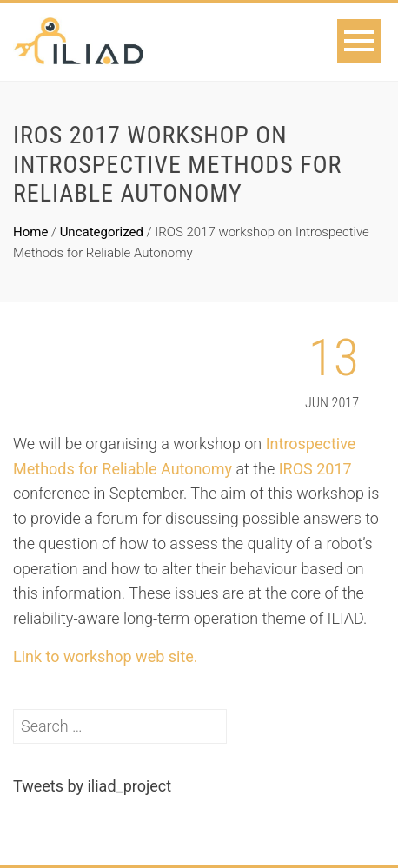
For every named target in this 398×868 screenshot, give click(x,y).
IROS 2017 (315, 469)
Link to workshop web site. (106, 656)
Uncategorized (102, 232)
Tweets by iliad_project (92, 786)
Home (30, 232)
